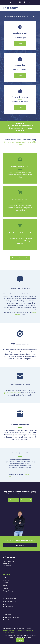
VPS (6, 604)
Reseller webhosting (11, 601)
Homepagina (7, 574)
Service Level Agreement (12, 617)
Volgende (33, 461)
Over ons (6, 577)
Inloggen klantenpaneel (10, 591)
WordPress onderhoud (11, 620)
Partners (5, 583)
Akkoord (20, 640)
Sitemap (12, 632)
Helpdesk (6, 588)
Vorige (7, 461)
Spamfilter (8, 615)
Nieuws (5, 586)
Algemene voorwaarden (9, 630)
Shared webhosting (10, 599)
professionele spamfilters (13, 393)
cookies (29, 636)
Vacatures (6, 580)
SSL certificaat (9, 607)
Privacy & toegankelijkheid (24, 630)
